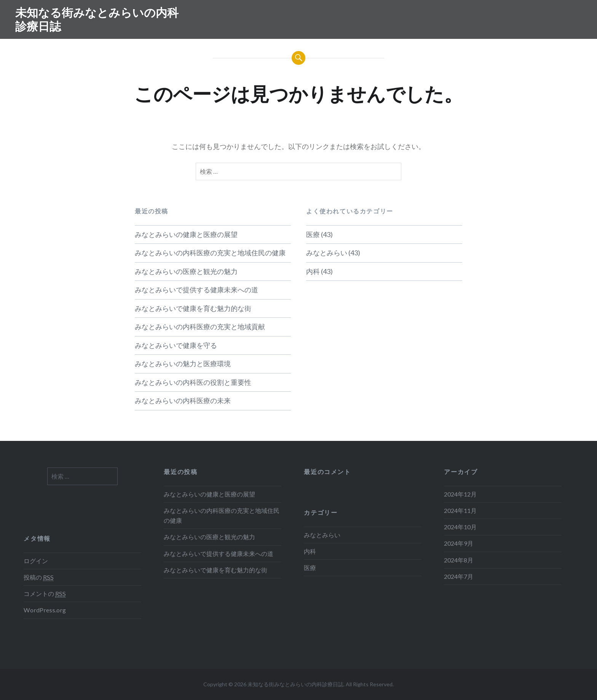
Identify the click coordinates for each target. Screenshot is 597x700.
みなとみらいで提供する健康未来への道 (196, 290)
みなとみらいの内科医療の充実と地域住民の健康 (210, 253)
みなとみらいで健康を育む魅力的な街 (193, 308)
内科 (313, 271)
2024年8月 (459, 560)
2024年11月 (460, 510)
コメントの (45, 594)
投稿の (39, 577)
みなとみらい (327, 253)
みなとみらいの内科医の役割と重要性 (193, 382)
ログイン (36, 561)
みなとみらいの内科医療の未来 (183, 400)
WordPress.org (45, 610)
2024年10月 (460, 527)
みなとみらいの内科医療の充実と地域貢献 (200, 327)
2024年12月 (460, 494)
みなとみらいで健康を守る (176, 345)
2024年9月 (459, 543)
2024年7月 (459, 576)
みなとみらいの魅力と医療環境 (183, 364)
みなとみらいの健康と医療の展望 (186, 234)
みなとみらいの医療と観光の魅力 (186, 271)
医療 (313, 234)
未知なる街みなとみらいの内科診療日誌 (97, 19)
